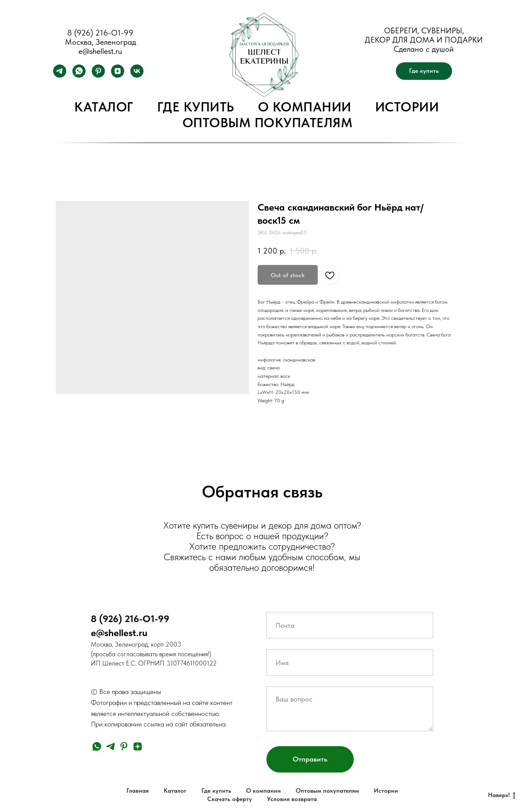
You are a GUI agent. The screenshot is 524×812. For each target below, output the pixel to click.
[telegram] (60, 75)
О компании (305, 107)
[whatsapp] (79, 75)
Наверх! (502, 795)
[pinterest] (98, 75)
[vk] (137, 75)
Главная (138, 791)
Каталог (104, 107)
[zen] (118, 75)
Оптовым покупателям (268, 122)
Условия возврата (292, 799)
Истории (407, 107)
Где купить (196, 107)
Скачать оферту (230, 799)
